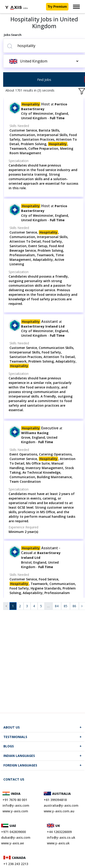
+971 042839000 (13, 832)
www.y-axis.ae (12, 843)
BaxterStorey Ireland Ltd (43, 326)
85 (66, 606)
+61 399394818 (55, 800)
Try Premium (57, 7)
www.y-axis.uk (58, 843)
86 (74, 606)
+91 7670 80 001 (15, 800)
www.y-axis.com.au (59, 811)
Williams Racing (35, 433)
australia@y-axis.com (61, 805)
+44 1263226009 (59, 832)
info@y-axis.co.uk (61, 837)
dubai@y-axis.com (16, 837)
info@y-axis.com (16, 805)
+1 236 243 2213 (16, 864)
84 (57, 606)
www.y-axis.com (15, 811)
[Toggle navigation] (76, 7)
